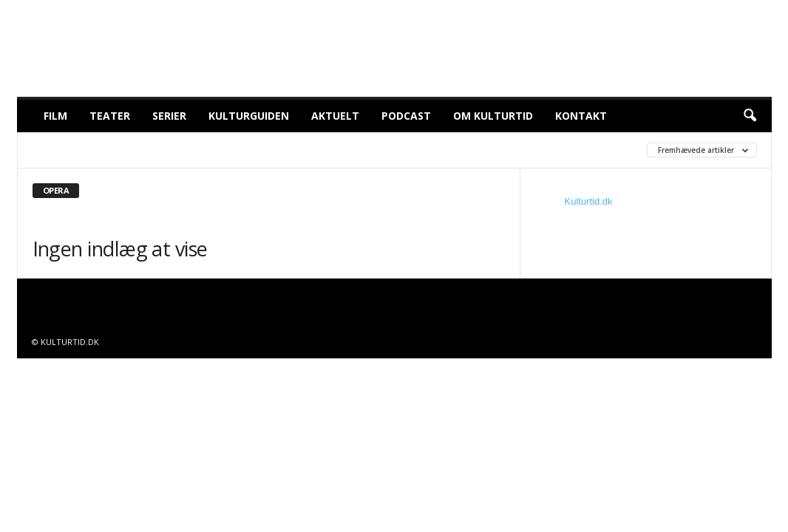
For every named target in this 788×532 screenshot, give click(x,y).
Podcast (406, 116)
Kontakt (581, 116)
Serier (169, 116)
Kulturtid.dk (589, 201)
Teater (110, 116)
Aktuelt (335, 116)
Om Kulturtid (493, 116)
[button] (750, 116)
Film (55, 116)
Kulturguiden (249, 116)
